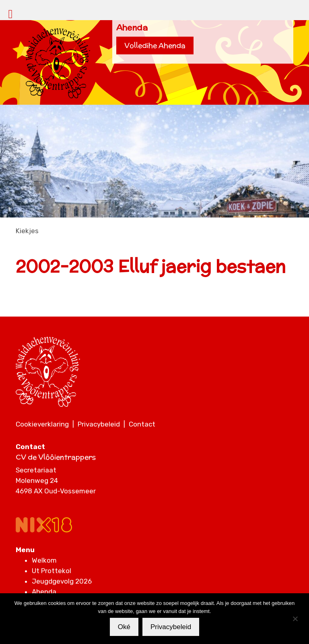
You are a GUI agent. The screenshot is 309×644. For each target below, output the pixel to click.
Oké (124, 627)
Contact (142, 424)
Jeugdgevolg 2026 (62, 581)
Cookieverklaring (42, 424)
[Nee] (295, 619)
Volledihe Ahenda (155, 46)
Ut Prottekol (51, 571)
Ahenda (44, 592)
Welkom (44, 560)
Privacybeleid (99, 424)
